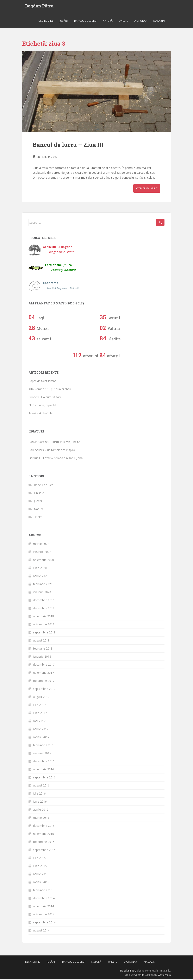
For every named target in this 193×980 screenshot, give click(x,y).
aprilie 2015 (41, 875)
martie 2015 (41, 883)
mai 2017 (39, 722)
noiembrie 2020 (43, 561)
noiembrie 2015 (43, 835)
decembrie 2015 (44, 827)
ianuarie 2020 (42, 593)
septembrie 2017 (44, 690)
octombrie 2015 (44, 843)
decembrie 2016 (44, 762)
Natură (108, 22)
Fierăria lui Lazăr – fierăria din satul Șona (56, 459)
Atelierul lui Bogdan (59, 250)
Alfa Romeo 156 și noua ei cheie (50, 390)
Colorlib (139, 976)
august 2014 (41, 931)
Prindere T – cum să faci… (46, 398)
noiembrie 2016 (43, 770)
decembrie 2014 (44, 899)
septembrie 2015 (44, 851)
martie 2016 (41, 819)
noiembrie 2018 (43, 617)
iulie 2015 (39, 859)
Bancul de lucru (85, 22)
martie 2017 (41, 738)
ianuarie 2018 (42, 657)
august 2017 (41, 698)
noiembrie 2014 (43, 907)
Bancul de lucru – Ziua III (68, 146)
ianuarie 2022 (42, 553)
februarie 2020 (43, 585)
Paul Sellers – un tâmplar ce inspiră (52, 451)
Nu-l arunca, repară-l (42, 406)
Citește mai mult (147, 189)
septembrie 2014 (44, 923)
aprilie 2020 (41, 577)
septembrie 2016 (44, 778)
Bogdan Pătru (39, 6)
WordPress (164, 976)
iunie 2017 (40, 714)
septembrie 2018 (44, 633)
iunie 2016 (40, 802)
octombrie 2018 (44, 625)
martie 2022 (41, 545)
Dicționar (141, 22)
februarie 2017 (43, 746)
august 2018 (41, 641)
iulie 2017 (39, 706)
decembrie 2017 (44, 666)
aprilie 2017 (41, 730)
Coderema (62, 286)
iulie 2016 (39, 794)
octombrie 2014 (44, 915)
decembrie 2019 (44, 601)
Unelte (123, 22)
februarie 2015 (43, 891)
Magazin (159, 22)
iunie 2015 (40, 867)
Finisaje (39, 494)
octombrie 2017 (44, 682)
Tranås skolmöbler (41, 414)
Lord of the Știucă (60, 268)
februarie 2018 (43, 649)
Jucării (64, 22)
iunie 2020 (40, 569)
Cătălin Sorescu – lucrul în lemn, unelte (54, 443)
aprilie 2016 (41, 811)
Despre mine (46, 22)
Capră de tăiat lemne (42, 382)
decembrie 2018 (44, 609)
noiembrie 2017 (43, 674)
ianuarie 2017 (42, 754)
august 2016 (41, 786)
